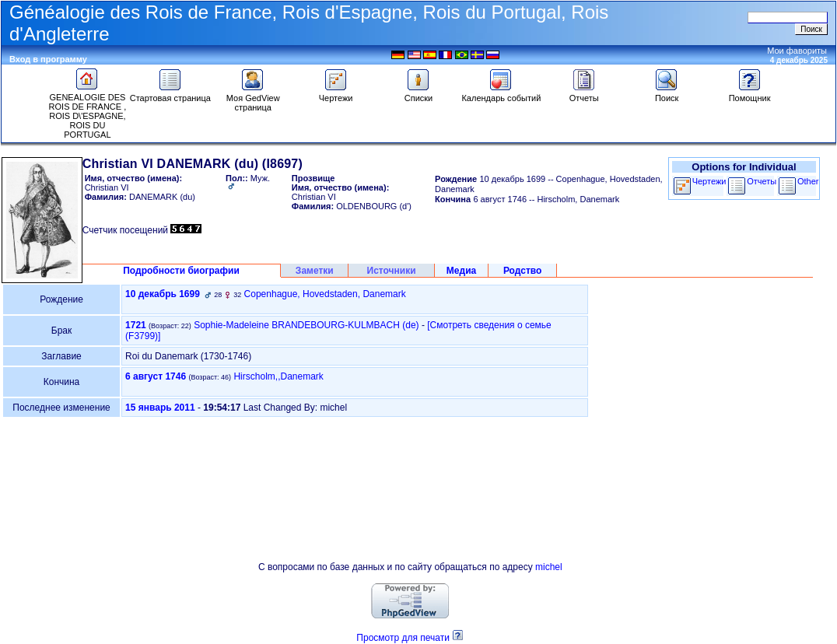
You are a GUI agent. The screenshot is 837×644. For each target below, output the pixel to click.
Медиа (461, 271)
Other (808, 181)
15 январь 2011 (160, 408)
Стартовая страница (170, 94)
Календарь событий (501, 94)
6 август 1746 (156, 376)
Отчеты (584, 94)
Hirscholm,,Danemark (278, 376)
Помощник (750, 94)
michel (549, 567)
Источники (392, 271)
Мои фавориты (797, 51)
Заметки (315, 271)
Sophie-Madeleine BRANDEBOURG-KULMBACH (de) (306, 325)
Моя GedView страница (253, 99)
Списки (419, 94)
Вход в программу (48, 59)
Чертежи (336, 94)
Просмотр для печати (403, 638)
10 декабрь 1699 (163, 294)
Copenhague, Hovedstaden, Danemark (325, 294)
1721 (136, 325)
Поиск (667, 94)
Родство (522, 271)
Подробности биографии (181, 271)
